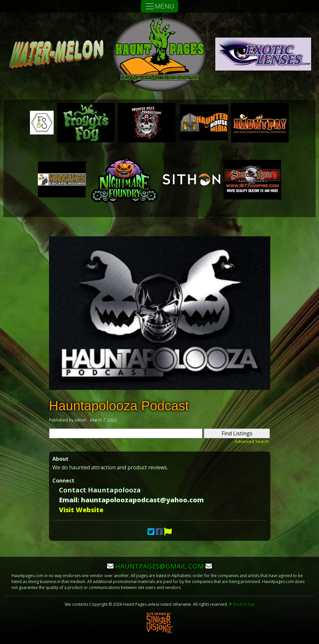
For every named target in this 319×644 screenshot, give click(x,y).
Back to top (242, 604)
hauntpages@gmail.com (159, 566)
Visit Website (81, 510)
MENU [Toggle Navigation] (159, 6)
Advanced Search (252, 441)
